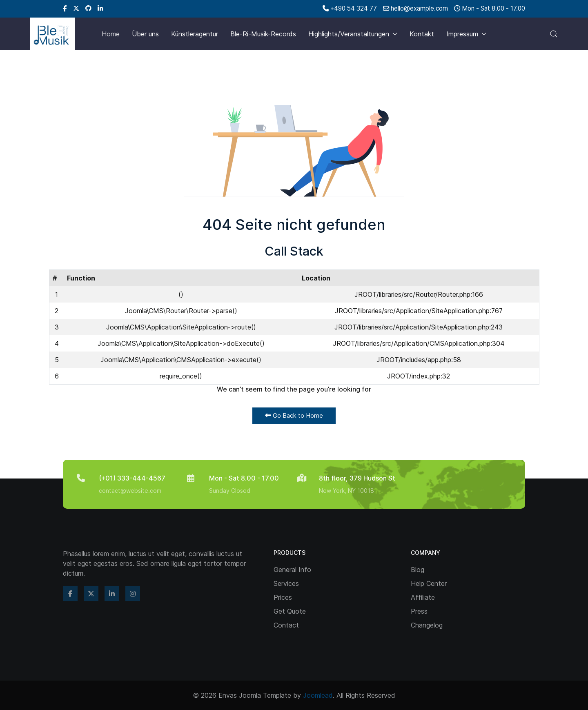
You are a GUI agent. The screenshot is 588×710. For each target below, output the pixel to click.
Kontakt (422, 34)
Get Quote (290, 611)
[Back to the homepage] (53, 34)
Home (111, 34)
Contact (286, 625)
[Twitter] (76, 8)
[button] (554, 34)
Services (286, 583)
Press (419, 611)
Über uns (145, 34)
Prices (283, 597)
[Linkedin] (100, 8)
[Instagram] (133, 594)
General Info (292, 570)
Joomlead (318, 695)
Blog (418, 570)
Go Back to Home (294, 415)
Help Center (429, 583)
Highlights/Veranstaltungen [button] (353, 34)
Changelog (427, 625)
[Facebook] (65, 8)
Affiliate (423, 597)
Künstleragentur (195, 34)
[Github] (88, 8)
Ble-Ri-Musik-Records (263, 34)
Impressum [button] (466, 34)
